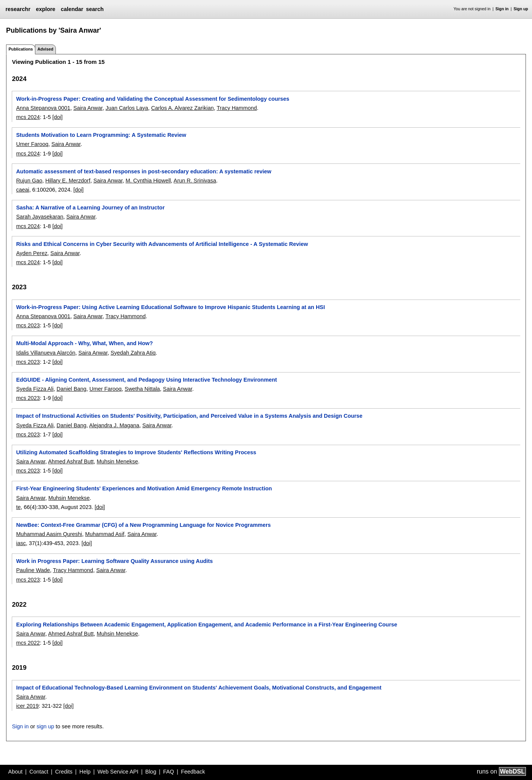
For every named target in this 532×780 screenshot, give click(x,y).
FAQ (169, 772)
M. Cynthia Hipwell (148, 181)
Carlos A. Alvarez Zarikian (183, 108)
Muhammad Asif (105, 534)
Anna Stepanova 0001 (43, 108)
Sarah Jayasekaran (40, 217)
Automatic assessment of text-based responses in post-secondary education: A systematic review (144, 171)
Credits (64, 772)
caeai (22, 190)
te (18, 507)
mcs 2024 (28, 117)
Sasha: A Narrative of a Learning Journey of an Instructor (90, 208)
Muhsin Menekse (117, 461)
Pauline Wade (33, 570)
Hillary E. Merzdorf (68, 181)
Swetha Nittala (142, 389)
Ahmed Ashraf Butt (71, 461)
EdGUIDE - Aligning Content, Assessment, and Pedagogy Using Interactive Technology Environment (146, 380)
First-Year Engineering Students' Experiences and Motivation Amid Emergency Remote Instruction (144, 488)
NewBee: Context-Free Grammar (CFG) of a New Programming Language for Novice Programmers (143, 525)
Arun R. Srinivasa (195, 181)
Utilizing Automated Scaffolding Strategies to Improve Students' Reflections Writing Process (136, 452)
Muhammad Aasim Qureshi (49, 534)
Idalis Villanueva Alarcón (46, 353)
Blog (151, 772)
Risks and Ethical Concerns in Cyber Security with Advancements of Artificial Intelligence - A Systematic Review (162, 244)
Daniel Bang (71, 389)
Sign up (521, 9)
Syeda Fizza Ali (35, 389)
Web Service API (118, 772)
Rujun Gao (29, 181)
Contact (39, 772)
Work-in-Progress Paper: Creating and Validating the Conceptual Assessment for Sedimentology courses (153, 99)
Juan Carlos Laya (127, 108)
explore (45, 9)
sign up (45, 726)
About (16, 772)
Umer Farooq (32, 144)
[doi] (58, 117)
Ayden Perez (32, 253)
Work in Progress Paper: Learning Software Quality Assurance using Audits (114, 561)
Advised (45, 49)
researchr (18, 9)
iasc (21, 543)
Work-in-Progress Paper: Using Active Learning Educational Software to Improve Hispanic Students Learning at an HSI (170, 307)
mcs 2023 (28, 325)
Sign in (502, 9)
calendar (72, 9)
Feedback (193, 772)
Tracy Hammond (237, 108)
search (95, 9)
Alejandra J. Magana (114, 425)
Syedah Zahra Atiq (133, 353)
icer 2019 (27, 706)
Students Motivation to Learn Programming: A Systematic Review (101, 135)
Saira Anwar (88, 108)
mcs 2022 (28, 643)
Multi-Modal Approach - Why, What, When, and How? (84, 343)
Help (85, 772)
